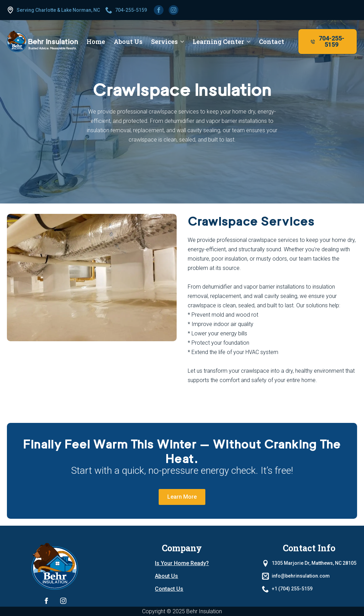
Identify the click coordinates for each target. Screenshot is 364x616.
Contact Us (169, 589)
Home (96, 42)
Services (164, 42)
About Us (166, 576)
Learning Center (218, 42)
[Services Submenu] (181, 42)
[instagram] (174, 10)
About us (128, 42)
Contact (272, 42)
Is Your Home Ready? (182, 563)
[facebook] (159, 10)
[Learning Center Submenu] (247, 42)
